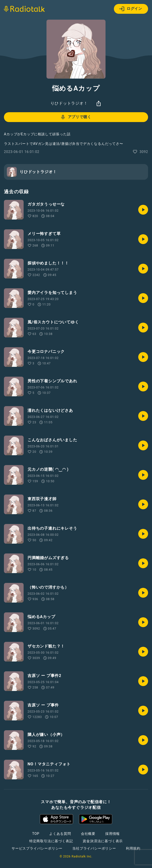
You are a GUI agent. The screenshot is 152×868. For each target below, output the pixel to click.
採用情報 (113, 834)
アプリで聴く (76, 117)
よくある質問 (60, 834)
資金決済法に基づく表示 (103, 841)
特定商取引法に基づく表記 (51, 841)
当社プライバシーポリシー (94, 848)
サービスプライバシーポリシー (37, 848)
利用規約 (133, 848)
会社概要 (88, 834)
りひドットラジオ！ (69, 103)
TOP (36, 834)
